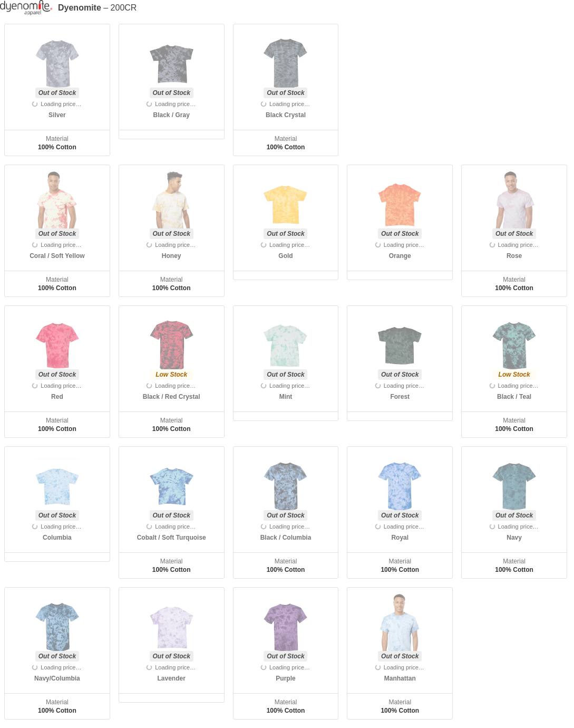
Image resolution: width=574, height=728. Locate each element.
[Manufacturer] (29, 8)
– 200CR (97, 8)
